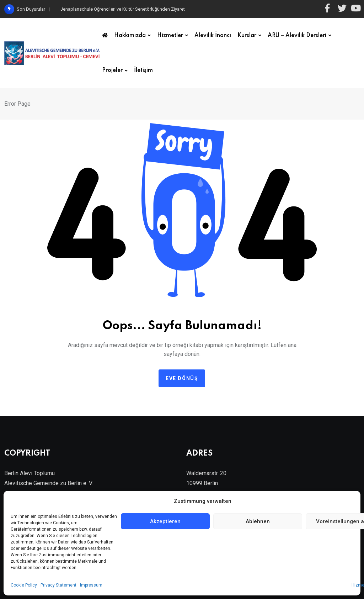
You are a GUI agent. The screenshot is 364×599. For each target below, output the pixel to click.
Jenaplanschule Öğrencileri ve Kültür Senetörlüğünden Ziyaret (123, 9)
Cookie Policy (24, 585)
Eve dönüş (182, 378)
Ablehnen (258, 521)
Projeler (112, 70)
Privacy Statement (58, 585)
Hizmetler (170, 36)
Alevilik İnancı (213, 36)
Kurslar (247, 36)
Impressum (91, 585)
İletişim (143, 70)
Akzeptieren (165, 521)
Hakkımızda (130, 36)
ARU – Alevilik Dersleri (297, 36)
